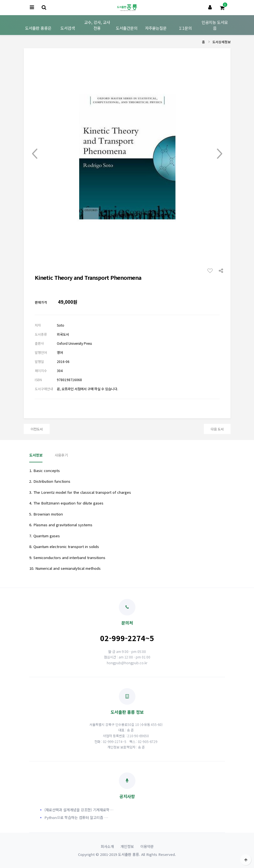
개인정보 (127, 846)
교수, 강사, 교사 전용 (97, 25)
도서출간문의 (127, 28)
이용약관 (147, 846)
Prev (35, 154)
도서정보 (36, 455)
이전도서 (37, 429)
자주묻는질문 (156, 28)
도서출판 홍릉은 (38, 28)
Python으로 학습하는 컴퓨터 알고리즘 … (76, 817)
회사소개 (107, 846)
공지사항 (127, 786)
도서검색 (68, 28)
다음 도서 (217, 429)
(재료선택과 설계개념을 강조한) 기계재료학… (79, 810)
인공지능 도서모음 (215, 25)
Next (220, 154)
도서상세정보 (221, 42)
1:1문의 (185, 28)
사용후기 (61, 455)
